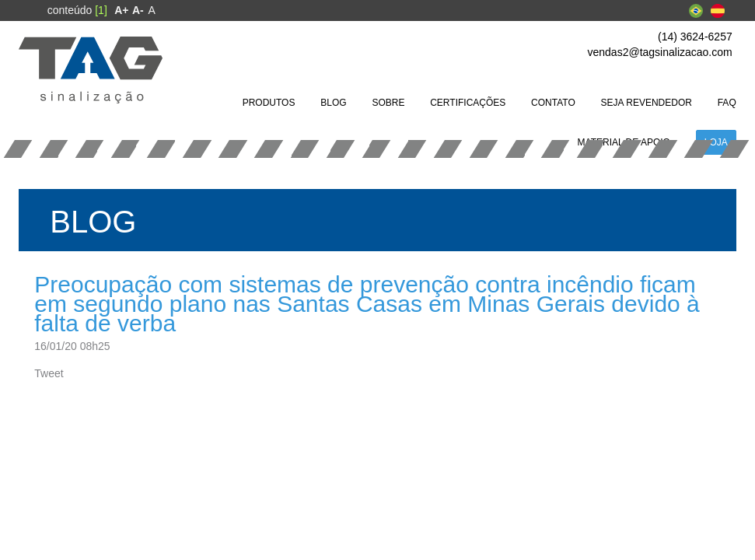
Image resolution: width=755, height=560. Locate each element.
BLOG (333, 103)
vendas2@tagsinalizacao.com (660, 52)
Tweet (49, 373)
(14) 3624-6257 (695, 37)
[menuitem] (121, 10)
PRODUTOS (269, 103)
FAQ (727, 103)
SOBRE (388, 103)
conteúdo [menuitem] (77, 10)
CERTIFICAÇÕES (468, 103)
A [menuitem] (152, 10)
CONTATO (553, 103)
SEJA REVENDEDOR (647, 103)
